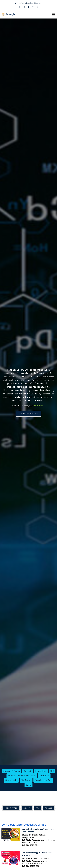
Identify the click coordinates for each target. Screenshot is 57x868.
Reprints (44, 776)
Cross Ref (41, 771)
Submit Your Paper (28, 414)
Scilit (28, 771)
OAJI (28, 785)
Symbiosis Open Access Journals (24, 825)
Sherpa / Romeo (12, 771)
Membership (11, 780)
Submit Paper (11, 808)
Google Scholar (43, 780)
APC (52, 771)
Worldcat (26, 780)
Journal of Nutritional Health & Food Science (38, 830)
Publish (49, 808)
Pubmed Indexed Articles (22, 776)
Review (27, 808)
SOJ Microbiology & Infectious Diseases (37, 854)
